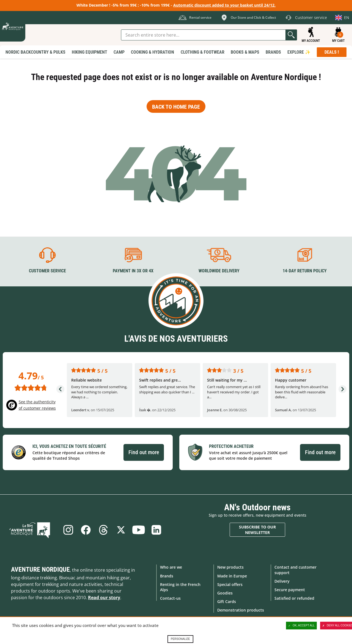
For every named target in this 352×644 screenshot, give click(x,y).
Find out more (144, 452)
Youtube (139, 530)
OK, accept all (301, 626)
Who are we (171, 567)
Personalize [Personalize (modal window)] (180, 639)
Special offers (230, 584)
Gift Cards (227, 601)
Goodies (225, 593)
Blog (34, 530)
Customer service (47, 271)
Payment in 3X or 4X (133, 271)
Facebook (85, 530)
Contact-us (170, 598)
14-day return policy (305, 271)
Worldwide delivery (219, 271)
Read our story (104, 598)
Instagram (67, 530)
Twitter (121, 530)
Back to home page (176, 107)
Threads (103, 530)
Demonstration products (241, 610)
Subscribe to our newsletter (257, 529)
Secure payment (290, 589)
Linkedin (158, 530)
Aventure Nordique (40, 569)
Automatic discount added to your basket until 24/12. (224, 5)
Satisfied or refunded (294, 598)
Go (291, 35)
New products (230, 567)
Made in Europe (232, 576)
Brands (167, 576)
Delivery (282, 581)
